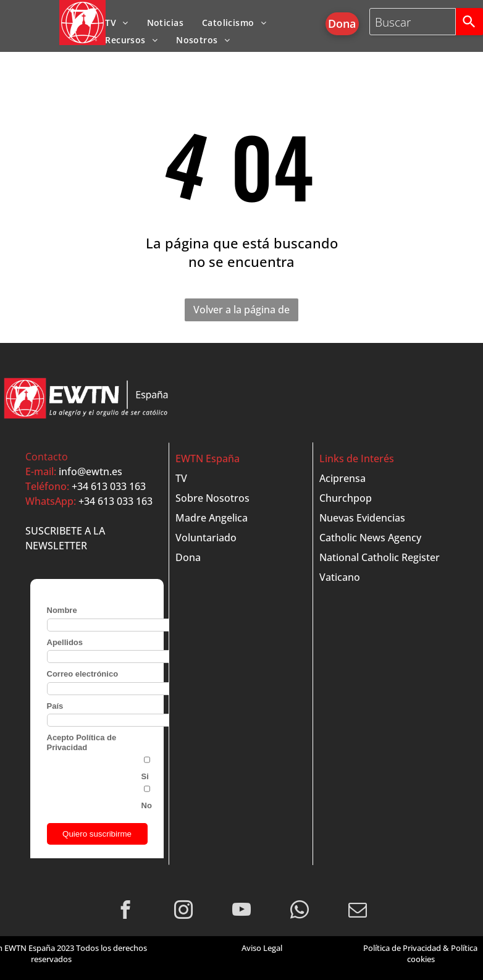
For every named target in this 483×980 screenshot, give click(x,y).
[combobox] (413, 22)
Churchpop (346, 498)
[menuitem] (116, 23)
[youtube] (242, 911)
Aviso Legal (262, 948)
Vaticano (340, 577)
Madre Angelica (212, 518)
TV (181, 478)
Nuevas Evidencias (362, 518)
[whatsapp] (300, 911)
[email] (358, 911)
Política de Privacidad (402, 948)
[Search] (469, 22)
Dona (188, 557)
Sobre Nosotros (212, 498)
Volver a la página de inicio (241, 312)
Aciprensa (342, 478)
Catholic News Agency (370, 538)
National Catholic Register (380, 557)
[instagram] (184, 911)
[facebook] (126, 911)
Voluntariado (206, 538)
